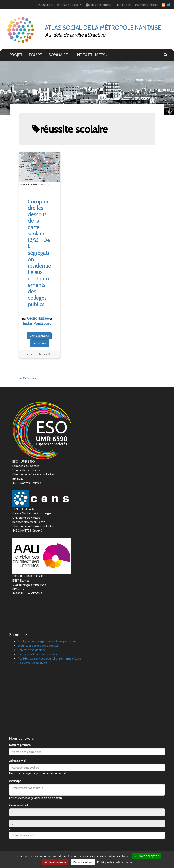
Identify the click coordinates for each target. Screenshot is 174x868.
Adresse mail (18, 761)
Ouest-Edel (45, 5)
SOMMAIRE (59, 55)
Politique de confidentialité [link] (114, 862)
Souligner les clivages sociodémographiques (47, 641)
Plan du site (123, 5)
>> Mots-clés (28, 378)
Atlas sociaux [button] (69, 5)
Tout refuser (55, 862)
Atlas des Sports (98, 5)
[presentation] (42, 850)
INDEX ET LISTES (92, 55)
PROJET (16, 55)
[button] (165, 55)
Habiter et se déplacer (32, 650)
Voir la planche (39, 336)
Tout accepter (146, 856)
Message (15, 781)
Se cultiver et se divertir (33, 663)
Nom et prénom (20, 745)
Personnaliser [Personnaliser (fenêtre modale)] (83, 862)
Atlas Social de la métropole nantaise (103, 28)
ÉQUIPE (35, 55)
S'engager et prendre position (37, 654)
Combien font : (19, 805)
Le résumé (40, 343)
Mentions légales (147, 5)
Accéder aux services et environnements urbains (50, 658)
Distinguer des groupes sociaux (38, 646)
